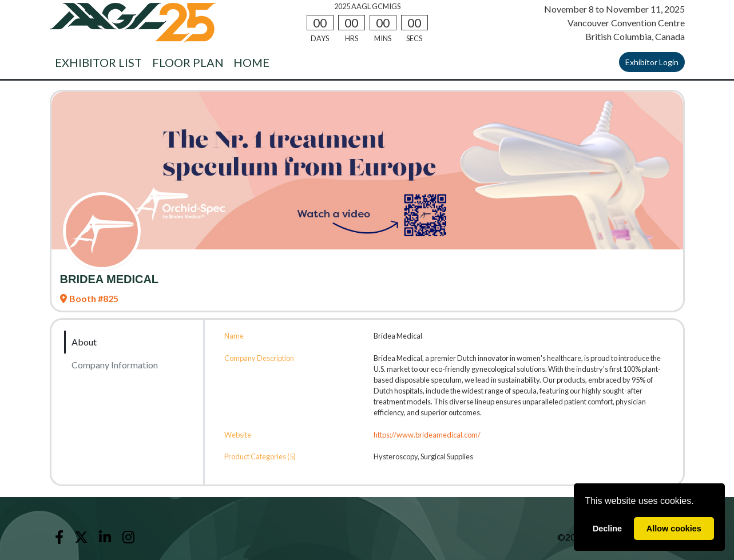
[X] (82, 537)
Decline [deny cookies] (607, 529)
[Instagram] (128, 537)
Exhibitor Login (652, 62)
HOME (251, 62)
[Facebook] (59, 537)
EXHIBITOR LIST (98, 62)
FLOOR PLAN (188, 62)
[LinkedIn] (105, 537)
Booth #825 (89, 298)
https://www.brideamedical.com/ (427, 435)
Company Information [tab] (115, 365)
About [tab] (84, 342)
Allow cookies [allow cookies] (674, 529)
